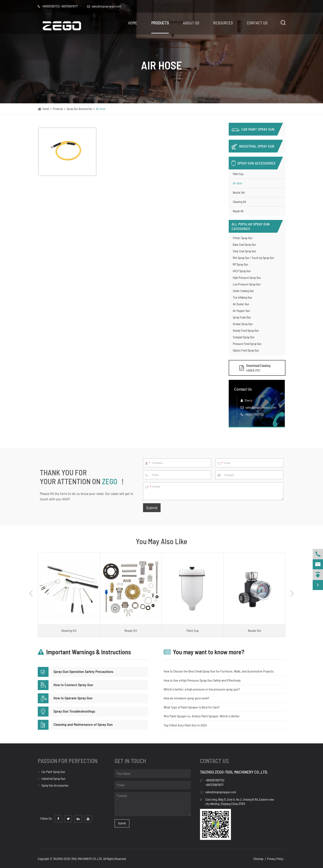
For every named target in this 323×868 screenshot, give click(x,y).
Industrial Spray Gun (253, 147)
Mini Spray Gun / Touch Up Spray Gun (253, 258)
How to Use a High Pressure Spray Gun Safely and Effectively (202, 680)
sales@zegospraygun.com (261, 407)
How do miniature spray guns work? (186, 698)
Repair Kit (238, 211)
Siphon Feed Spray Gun (246, 350)
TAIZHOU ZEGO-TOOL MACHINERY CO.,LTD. (78, 859)
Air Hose (101, 109)
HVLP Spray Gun (242, 271)
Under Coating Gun (243, 291)
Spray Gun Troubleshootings (66, 711)
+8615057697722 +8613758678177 (58, 6)
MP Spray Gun (240, 264)
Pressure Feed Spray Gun (247, 344)
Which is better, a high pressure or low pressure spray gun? (202, 689)
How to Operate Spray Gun (65, 698)
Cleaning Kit (239, 202)
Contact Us (257, 23)
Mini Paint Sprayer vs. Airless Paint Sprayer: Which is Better (202, 716)
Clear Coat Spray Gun (244, 251)
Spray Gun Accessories (79, 109)
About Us (191, 23)
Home (133, 23)
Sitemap (258, 859)
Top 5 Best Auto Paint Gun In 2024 (185, 725)
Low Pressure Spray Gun (247, 284)
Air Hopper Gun (241, 311)
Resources (223, 23)
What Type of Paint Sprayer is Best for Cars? (192, 707)
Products (160, 23)
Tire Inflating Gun (242, 297)
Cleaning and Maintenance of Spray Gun (75, 724)
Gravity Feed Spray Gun (246, 331)
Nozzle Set (239, 193)
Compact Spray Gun (244, 337)
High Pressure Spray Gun (247, 278)
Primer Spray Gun (243, 238)
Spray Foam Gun (242, 317)
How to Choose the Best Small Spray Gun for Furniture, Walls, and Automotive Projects (219, 671)
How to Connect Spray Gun (65, 685)
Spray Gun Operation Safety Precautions (76, 671)
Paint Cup (238, 174)
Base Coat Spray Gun (244, 245)
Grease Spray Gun (243, 324)
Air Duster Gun (241, 304)
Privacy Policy (275, 859)
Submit (152, 508)
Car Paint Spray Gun (253, 129)
